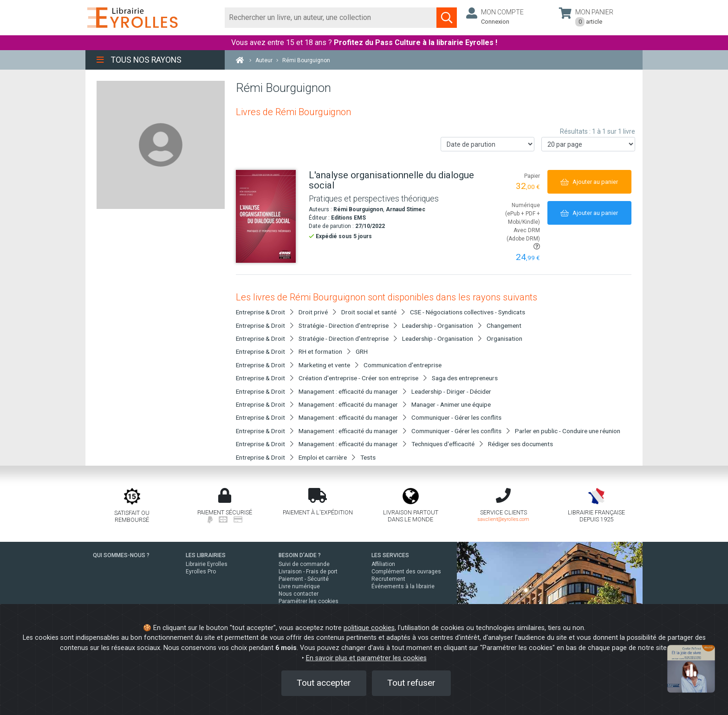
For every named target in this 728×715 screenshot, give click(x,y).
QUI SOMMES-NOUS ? (121, 555)
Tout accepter (324, 683)
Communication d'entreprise (403, 365)
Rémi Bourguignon (358, 209)
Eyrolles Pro (201, 572)
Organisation (504, 338)
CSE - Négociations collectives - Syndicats (468, 312)
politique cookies (369, 628)
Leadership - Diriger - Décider (451, 391)
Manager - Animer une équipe (451, 404)
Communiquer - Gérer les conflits (456, 417)
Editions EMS (348, 218)
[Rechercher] (331, 18)
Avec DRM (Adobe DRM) (523, 238)
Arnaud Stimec (406, 209)
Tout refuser (411, 683)
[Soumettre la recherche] (447, 18)
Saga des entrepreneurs (465, 378)
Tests (368, 457)
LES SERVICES (390, 555)
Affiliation (383, 564)
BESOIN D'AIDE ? (300, 555)
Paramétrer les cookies (309, 601)
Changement (504, 325)
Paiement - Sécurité (304, 579)
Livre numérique (299, 586)
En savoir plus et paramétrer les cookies (366, 658)
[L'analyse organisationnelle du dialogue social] (269, 216)
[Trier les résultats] (487, 144)
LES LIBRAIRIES (206, 555)
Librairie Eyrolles (207, 564)
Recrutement (388, 579)
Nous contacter (299, 594)
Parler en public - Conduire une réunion (568, 431)
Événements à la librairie (403, 586)
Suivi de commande (304, 564)
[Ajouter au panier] (589, 182)
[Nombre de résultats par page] (588, 144)
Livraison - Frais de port (308, 572)
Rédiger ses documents (520, 444)
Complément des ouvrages (406, 572)
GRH (362, 351)
